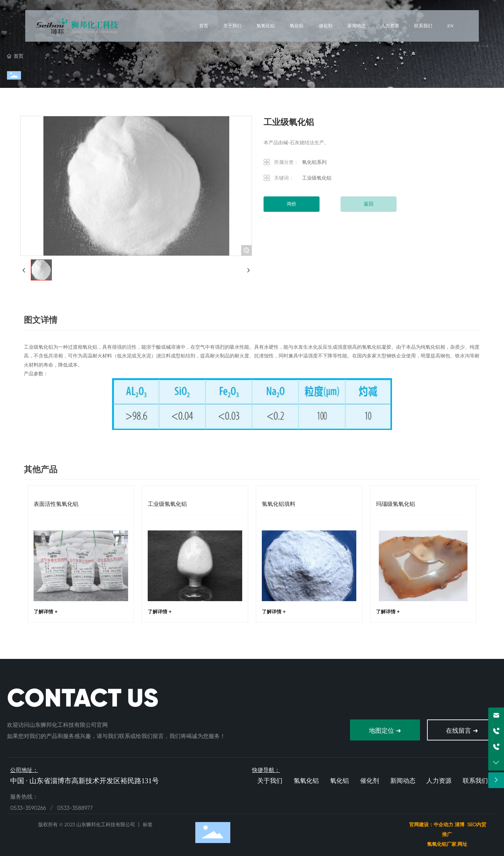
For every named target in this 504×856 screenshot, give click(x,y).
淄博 (460, 824)
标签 (148, 824)
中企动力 (443, 824)
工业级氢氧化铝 (167, 504)
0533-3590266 (29, 808)
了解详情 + (45, 612)
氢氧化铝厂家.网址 (448, 844)
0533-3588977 (75, 808)
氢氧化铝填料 (279, 504)
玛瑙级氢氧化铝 (395, 504)
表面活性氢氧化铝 (56, 504)
